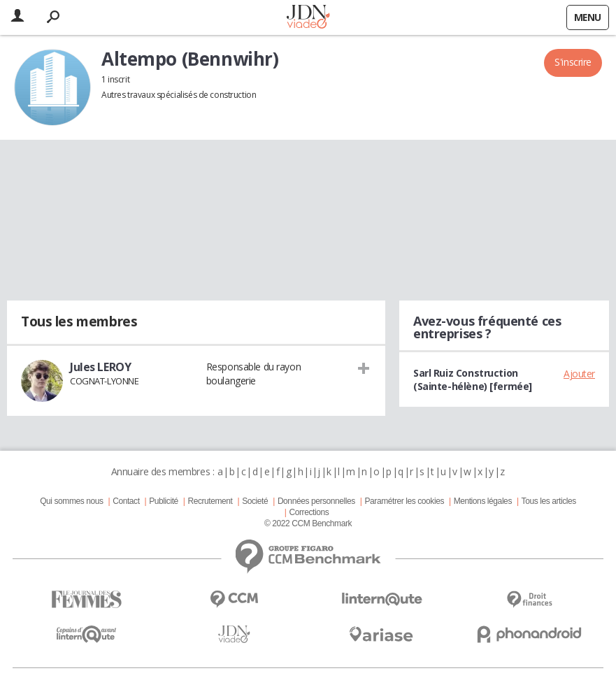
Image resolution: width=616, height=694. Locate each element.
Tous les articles (549, 501)
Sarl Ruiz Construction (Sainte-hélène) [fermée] (473, 379)
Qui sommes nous (71, 501)
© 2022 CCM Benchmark (308, 523)
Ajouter (579, 374)
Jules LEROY (100, 367)
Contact (126, 501)
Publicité (164, 501)
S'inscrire (573, 62)
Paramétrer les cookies (404, 501)
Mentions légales (483, 501)
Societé (255, 501)
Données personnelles (316, 501)
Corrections (309, 512)
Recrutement (210, 501)
